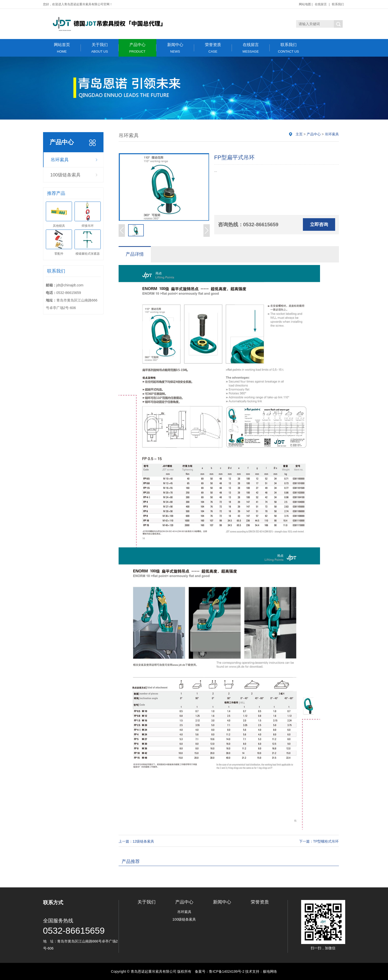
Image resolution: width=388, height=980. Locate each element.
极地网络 (270, 971)
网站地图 (305, 4)
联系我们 (338, 4)
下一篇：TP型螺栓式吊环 (319, 841)
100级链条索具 (65, 175)
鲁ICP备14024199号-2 (227, 971)
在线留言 (321, 4)
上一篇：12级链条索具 (136, 841)
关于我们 (100, 48)
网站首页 (62, 48)
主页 (299, 134)
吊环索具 (60, 160)
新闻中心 (175, 48)
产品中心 (137, 48)
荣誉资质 (213, 48)
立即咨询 (319, 224)
